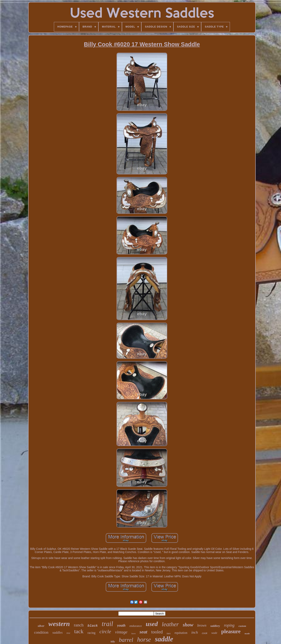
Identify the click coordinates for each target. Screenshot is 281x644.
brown (202, 625)
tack (79, 631)
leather (170, 624)
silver (41, 626)
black (93, 626)
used (152, 624)
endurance (136, 626)
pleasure (231, 631)
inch (195, 632)
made (247, 633)
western (59, 624)
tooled (157, 632)
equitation (181, 633)
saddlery (215, 626)
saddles (58, 633)
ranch (79, 625)
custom (242, 626)
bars (169, 634)
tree (68, 633)
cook (205, 633)
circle (105, 632)
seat (143, 632)
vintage (121, 632)
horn (133, 633)
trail (107, 624)
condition (41, 632)
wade (214, 633)
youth (121, 625)
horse (144, 640)
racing (91, 633)
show (188, 625)
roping (229, 625)
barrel (126, 640)
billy (113, 642)
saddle (164, 639)
